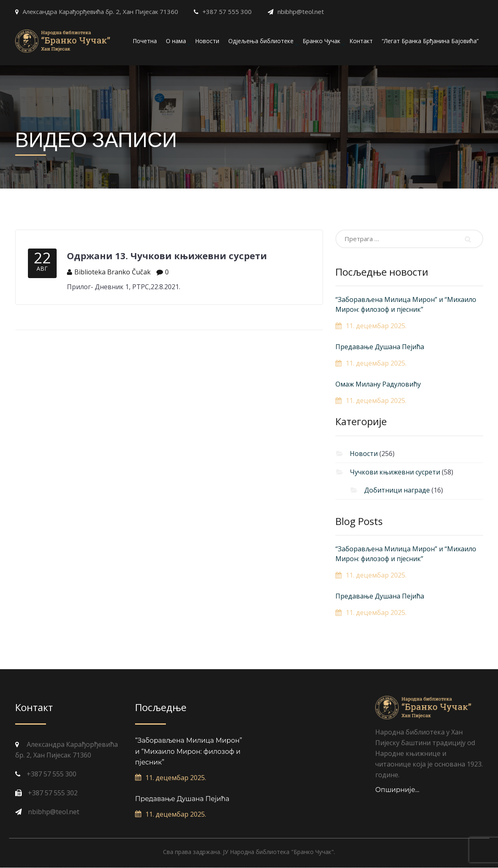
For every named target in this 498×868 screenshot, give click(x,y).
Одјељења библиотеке (261, 41)
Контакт (361, 41)
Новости (207, 41)
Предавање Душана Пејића (380, 347)
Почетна (145, 41)
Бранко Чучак (321, 41)
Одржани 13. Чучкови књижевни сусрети (167, 256)
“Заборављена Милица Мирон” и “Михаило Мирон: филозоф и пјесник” (406, 304)
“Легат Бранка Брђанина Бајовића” (430, 41)
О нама (176, 41)
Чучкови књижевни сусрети (395, 472)
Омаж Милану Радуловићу (378, 384)
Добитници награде (397, 490)
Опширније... (397, 790)
